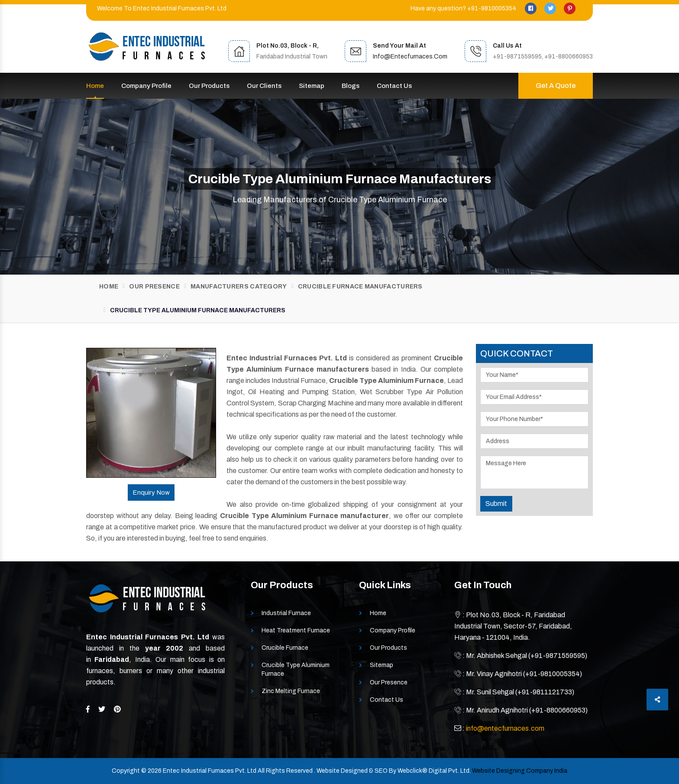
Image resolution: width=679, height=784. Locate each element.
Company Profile (146, 86)
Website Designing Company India (520, 771)
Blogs (351, 86)
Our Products (209, 86)
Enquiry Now (151, 492)
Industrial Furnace (286, 613)
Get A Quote (556, 86)
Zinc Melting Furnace (291, 691)
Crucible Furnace (285, 648)
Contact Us (394, 86)
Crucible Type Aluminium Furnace (296, 669)
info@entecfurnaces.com (410, 57)
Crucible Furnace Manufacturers (360, 287)
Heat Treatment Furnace (296, 630)
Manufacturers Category (239, 287)
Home (95, 86)
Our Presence (154, 287)
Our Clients (264, 86)
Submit (496, 504)
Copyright (126, 771)
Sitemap (312, 86)
